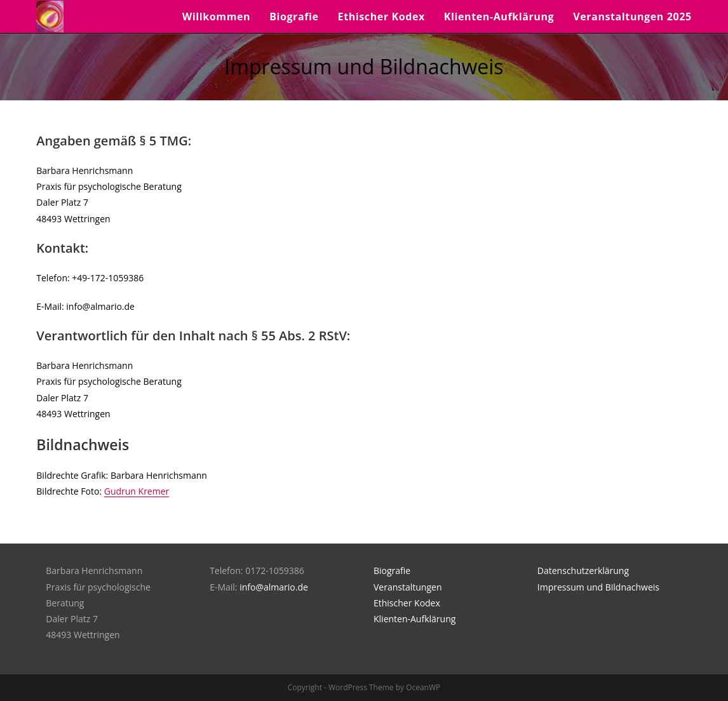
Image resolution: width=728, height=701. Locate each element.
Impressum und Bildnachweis (598, 587)
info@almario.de (274, 587)
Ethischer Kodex (407, 603)
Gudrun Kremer (137, 491)
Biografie (392, 571)
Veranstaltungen (408, 587)
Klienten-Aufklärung (415, 619)
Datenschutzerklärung (583, 571)
